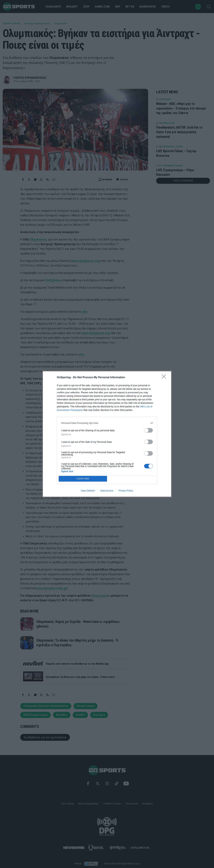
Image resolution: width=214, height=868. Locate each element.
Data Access (107, 491)
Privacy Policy (126, 491)
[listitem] (107, 423)
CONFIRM (83, 479)
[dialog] (107, 434)
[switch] (148, 430)
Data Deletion (88, 491)
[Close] (165, 378)
